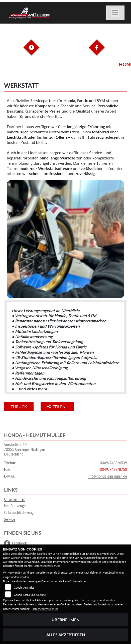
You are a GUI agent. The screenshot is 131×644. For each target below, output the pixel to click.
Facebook (15, 543)
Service (10, 519)
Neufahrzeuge (15, 506)
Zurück (19, 406)
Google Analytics (24, 587)
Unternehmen (15, 499)
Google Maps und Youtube (30, 595)
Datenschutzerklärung (47, 566)
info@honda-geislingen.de (107, 476)
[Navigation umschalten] (115, 13)
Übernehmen (65, 620)
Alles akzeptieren (66, 635)
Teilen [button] (57, 406)
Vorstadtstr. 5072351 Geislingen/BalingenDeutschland (25, 449)
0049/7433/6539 (113, 463)
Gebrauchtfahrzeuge (20, 513)
